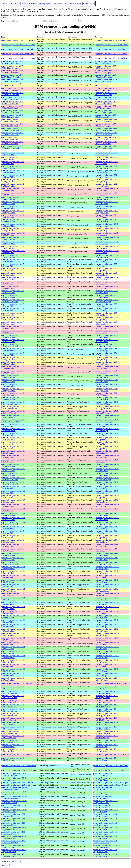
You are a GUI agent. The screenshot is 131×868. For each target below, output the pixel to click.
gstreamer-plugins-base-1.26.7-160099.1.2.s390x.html (12, 71)
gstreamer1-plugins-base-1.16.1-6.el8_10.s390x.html (13, 701)
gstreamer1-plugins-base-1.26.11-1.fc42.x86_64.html (13, 256)
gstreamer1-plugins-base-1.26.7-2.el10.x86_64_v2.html (13, 301)
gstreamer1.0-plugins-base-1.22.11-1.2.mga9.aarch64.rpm (105, 788)
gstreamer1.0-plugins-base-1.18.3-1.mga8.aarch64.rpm (105, 851)
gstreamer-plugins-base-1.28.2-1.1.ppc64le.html (18, 40)
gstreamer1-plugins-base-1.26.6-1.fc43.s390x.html (13, 367)
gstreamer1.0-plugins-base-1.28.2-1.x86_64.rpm (110, 770)
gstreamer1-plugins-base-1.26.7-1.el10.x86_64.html (13, 336)
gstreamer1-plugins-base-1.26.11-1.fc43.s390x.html (13, 234)
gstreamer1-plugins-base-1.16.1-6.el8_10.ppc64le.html (13, 697)
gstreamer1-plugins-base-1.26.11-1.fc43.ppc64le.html (13, 229)
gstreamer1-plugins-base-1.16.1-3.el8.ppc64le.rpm (106, 750)
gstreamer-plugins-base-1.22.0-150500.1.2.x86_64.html (12, 147)
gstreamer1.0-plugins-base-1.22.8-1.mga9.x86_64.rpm (105, 820)
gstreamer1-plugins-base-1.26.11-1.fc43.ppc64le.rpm (107, 229)
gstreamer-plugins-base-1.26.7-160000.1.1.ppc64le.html (12, 85)
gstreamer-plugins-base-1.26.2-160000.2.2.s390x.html (12, 107)
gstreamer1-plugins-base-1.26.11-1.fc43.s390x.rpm (107, 234)
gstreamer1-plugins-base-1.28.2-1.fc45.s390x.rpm (106, 163)
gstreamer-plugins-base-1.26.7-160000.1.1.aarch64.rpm (106, 80)
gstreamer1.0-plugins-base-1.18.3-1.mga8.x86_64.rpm (105, 855)
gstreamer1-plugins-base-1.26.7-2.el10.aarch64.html (13, 261)
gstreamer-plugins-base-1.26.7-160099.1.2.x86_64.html (12, 76)
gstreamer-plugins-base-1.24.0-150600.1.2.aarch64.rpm (106, 116)
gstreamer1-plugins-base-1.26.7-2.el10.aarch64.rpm (106, 261)
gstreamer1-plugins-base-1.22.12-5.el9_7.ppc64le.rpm (107, 590)
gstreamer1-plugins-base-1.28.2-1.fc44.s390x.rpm (106, 189)
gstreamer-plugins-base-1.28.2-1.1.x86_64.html (18, 45)
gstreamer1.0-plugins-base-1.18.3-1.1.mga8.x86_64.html (13, 846)
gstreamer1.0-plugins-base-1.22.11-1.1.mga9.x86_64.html (14, 802)
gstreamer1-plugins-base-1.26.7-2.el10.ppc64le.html (13, 270)
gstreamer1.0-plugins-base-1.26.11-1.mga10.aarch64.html (14, 775)
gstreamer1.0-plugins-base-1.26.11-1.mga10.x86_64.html (14, 779)
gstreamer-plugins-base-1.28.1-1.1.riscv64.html (18, 58)
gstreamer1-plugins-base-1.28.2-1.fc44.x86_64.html (13, 198)
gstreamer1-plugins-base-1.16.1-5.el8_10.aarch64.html (13, 710)
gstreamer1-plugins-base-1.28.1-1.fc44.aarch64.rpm (106, 207)
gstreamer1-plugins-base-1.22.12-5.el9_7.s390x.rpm (107, 594)
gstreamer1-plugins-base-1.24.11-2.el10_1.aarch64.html (13, 403)
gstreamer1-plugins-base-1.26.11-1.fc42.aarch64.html (13, 243)
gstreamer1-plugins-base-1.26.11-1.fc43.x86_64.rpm (107, 238)
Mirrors (86, 4)
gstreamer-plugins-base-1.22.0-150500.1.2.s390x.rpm (106, 143)
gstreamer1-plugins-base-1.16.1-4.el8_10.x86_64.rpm (106, 741)
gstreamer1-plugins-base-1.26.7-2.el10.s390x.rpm (106, 283)
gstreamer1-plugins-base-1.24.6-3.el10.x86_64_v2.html (13, 563)
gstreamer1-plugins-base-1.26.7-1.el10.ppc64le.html (13, 314)
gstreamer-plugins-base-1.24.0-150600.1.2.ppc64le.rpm (106, 120)
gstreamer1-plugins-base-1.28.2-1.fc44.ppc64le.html (13, 181)
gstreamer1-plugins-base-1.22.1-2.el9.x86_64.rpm (106, 688)
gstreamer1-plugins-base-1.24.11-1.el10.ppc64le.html (13, 439)
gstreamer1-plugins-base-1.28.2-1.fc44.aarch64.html (13, 172)
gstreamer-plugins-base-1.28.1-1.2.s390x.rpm (111, 54)
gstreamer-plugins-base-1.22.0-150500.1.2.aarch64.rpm (106, 134)
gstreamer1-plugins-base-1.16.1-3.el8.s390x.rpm (112, 755)
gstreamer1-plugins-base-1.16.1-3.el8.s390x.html (19, 755)
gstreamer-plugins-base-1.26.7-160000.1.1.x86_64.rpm (106, 94)
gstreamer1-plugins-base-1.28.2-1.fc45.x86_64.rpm (106, 167)
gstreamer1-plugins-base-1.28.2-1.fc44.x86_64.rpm (106, 198)
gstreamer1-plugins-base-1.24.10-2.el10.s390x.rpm (107, 505)
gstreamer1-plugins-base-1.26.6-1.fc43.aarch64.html (13, 350)
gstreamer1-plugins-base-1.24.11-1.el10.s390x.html (13, 452)
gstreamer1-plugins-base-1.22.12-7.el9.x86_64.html (13, 581)
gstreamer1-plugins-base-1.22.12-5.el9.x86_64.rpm (107, 617)
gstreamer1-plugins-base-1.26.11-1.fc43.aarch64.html (13, 225)
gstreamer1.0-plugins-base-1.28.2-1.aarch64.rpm (110, 766)
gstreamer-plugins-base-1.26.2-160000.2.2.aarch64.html (12, 98)
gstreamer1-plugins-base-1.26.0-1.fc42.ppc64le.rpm (106, 390)
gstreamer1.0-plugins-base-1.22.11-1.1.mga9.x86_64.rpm (105, 802)
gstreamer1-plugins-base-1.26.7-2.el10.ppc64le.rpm (106, 270)
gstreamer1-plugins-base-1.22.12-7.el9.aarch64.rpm (107, 568)
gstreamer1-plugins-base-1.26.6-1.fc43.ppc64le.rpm (106, 359)
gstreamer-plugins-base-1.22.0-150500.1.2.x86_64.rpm (106, 147)
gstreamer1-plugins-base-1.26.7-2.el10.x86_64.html (13, 292)
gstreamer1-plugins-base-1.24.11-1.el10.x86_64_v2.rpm (107, 479)
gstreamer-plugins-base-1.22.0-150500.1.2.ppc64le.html (12, 138)
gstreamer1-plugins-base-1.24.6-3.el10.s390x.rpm (106, 545)
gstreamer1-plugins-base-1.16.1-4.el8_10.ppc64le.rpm (106, 732)
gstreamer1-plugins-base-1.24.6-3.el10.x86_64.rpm (106, 554)
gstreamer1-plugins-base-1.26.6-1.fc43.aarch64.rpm (106, 350)
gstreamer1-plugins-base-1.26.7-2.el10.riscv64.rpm (106, 278)
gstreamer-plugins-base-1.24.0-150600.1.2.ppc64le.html (12, 120)
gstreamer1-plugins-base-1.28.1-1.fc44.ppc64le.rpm (106, 212)
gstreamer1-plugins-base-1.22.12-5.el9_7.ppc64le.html (13, 590)
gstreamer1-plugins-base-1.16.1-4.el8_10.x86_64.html (13, 741)
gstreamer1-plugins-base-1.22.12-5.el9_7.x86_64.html (13, 599)
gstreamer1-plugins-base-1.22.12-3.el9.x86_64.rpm (107, 670)
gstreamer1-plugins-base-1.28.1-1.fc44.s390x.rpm (106, 216)
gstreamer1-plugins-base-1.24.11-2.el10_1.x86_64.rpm (107, 416)
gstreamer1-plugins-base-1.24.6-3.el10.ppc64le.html (13, 537)
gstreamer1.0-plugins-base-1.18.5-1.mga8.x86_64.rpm (105, 837)
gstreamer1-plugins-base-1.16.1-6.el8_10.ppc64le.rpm (106, 697)
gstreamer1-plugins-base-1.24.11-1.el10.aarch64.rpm (107, 425)
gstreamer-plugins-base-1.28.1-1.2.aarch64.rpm (111, 49)
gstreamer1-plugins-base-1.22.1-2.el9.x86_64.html (13, 688)
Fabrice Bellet (6, 865)
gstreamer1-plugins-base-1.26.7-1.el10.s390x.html (13, 327)
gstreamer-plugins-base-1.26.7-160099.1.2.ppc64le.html (12, 67)
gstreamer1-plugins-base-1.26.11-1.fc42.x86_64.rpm (107, 256)
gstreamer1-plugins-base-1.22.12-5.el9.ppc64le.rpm (107, 608)
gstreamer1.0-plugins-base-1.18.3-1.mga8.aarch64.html (13, 851)
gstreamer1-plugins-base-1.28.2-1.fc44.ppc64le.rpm (106, 181)
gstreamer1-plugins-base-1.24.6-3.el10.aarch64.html (13, 528)
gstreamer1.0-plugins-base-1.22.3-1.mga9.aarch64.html (13, 824)
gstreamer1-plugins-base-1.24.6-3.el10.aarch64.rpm (106, 528)
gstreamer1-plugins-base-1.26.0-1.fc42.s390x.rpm (106, 394)
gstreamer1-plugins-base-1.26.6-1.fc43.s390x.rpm (106, 367)
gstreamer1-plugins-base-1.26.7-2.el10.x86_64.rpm (106, 292)
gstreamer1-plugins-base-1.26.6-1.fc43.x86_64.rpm (106, 376)
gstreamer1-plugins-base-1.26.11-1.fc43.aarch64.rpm (107, 225)
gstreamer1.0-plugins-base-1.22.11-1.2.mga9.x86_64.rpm (105, 793)
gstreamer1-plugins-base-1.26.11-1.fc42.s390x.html (13, 252)
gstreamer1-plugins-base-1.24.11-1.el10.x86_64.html (13, 465)
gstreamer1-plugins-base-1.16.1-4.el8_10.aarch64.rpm (106, 728)
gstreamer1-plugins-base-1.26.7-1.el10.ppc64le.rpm (106, 314)
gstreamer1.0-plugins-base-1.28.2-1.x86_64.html (19, 770)
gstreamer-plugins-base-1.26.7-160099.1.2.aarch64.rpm (106, 63)
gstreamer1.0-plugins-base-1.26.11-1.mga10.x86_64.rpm (105, 779)
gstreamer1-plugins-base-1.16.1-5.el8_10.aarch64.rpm (106, 710)
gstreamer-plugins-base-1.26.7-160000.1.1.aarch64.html (12, 80)
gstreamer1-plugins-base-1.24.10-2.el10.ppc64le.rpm (107, 496)
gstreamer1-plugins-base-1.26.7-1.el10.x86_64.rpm (106, 336)
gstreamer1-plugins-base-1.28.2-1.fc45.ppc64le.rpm (106, 158)
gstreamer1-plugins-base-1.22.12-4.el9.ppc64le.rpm (107, 630)
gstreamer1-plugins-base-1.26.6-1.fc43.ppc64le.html (13, 359)
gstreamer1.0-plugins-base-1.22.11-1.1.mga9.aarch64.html (14, 797)
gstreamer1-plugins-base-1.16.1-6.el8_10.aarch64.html (13, 692)
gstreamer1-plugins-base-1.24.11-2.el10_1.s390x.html (13, 412)
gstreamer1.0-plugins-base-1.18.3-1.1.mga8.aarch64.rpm (105, 842)
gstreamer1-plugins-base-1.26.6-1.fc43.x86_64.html (13, 376)
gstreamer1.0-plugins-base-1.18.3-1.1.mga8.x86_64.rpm (105, 846)
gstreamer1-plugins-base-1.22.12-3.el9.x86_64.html (13, 670)
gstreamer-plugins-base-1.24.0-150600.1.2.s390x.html (12, 125)
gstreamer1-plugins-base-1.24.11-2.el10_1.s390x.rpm (107, 412)
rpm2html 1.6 (16, 861)
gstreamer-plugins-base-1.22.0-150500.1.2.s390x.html (12, 143)
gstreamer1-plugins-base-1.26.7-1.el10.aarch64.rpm (106, 305)
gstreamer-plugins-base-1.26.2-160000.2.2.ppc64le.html (12, 103)
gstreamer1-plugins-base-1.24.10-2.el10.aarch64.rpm (107, 488)
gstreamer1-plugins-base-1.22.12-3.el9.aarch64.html (13, 657)
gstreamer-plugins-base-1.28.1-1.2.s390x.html (18, 54)
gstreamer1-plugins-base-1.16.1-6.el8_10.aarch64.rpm (106, 692)
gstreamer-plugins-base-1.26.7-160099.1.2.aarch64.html (12, 63)
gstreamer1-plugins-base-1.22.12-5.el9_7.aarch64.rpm (107, 585)
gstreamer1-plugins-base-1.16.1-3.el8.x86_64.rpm (106, 759)
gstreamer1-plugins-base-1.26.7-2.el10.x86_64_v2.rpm (106, 301)
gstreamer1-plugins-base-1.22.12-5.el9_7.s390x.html (13, 594)
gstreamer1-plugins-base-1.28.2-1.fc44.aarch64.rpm (106, 172)
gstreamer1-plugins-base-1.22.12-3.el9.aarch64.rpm (107, 657)
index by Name (76, 4)
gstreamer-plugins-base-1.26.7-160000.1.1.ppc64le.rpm (106, 85)
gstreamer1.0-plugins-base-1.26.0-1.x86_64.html (19, 785)
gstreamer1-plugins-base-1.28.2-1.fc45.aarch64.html (13, 154)
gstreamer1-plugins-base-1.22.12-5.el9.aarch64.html (13, 603)
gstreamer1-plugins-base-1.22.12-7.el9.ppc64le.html (13, 572)
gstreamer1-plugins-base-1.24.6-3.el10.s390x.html (13, 545)
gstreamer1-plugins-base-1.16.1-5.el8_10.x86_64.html (13, 723)
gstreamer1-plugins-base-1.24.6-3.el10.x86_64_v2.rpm (106, 563)
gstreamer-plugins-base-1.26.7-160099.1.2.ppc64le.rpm (106, 67)
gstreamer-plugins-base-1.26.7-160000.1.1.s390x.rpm (106, 89)
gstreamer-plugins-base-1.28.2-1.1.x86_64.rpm (111, 45)
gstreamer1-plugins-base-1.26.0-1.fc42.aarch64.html (13, 385)
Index (5, 4)
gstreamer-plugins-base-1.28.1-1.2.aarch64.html (18, 49)
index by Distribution (29, 4)
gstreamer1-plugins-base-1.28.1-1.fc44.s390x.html (13, 216)
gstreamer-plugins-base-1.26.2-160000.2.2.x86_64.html (12, 112)
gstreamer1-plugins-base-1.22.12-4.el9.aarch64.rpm (107, 621)
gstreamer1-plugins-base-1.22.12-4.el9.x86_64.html (13, 648)
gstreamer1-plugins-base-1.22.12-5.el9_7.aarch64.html (13, 585)
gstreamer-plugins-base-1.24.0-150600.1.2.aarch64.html (12, 116)
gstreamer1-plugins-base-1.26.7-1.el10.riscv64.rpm (106, 323)
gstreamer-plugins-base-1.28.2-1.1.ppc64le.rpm (111, 40)
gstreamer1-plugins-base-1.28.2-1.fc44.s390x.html (13, 189)
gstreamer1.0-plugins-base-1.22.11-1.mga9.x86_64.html (14, 811)
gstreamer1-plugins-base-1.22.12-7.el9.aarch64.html (13, 568)
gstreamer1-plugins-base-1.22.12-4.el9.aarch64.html (13, 621)
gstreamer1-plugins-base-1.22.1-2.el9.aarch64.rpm (106, 674)
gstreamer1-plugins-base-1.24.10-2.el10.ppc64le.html (13, 496)
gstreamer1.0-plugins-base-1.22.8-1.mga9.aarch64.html (13, 815)
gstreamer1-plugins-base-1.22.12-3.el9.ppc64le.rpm (107, 661)
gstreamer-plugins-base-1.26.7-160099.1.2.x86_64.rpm (106, 76)
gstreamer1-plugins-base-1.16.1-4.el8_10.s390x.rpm (106, 737)
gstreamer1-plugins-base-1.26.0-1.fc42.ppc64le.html (13, 390)
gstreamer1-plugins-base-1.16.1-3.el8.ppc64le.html (13, 750)
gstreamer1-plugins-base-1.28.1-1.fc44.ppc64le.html (13, 212)
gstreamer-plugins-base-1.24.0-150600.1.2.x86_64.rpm (106, 129)
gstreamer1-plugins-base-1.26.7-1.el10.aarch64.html (13, 305)
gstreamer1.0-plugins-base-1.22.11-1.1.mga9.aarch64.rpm (105, 797)
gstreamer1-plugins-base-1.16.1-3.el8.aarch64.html (13, 746)
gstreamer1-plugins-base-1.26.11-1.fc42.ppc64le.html (13, 247)
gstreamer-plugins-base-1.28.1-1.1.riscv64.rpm (111, 58)
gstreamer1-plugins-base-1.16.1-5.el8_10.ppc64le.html (13, 715)
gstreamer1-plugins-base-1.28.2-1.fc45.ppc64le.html (13, 158)
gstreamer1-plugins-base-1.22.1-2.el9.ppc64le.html (13, 679)
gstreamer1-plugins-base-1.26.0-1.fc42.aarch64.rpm (106, 385)
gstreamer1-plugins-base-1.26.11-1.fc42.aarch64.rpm (107, 243)
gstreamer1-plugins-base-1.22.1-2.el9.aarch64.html (13, 674)
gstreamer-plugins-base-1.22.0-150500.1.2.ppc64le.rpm (106, 138)
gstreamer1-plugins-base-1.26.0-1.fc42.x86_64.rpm (106, 399)
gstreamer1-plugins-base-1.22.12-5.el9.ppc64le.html (13, 608)
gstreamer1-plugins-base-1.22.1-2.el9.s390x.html (19, 683)
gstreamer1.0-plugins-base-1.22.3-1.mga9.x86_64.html (13, 828)
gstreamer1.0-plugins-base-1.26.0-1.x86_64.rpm (110, 785)
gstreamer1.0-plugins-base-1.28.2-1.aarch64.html (19, 766)
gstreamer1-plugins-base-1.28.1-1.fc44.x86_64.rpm (106, 221)
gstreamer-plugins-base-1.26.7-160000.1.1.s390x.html (12, 89)
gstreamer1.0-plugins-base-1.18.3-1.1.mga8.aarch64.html (13, 842)
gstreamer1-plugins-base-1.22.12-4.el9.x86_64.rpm (107, 648)
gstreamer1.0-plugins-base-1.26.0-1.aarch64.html (19, 783)
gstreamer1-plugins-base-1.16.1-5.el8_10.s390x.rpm (106, 719)
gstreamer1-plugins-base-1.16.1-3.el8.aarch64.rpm (106, 746)
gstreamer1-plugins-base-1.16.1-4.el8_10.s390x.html (13, 737)
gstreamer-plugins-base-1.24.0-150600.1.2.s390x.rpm (106, 125)
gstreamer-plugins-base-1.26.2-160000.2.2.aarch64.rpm (106, 98)
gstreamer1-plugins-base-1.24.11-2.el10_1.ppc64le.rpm (107, 407)
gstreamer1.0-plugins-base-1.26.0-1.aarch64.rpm (110, 783)
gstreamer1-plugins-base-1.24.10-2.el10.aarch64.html (13, 488)
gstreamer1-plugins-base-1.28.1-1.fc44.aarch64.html (13, 207)
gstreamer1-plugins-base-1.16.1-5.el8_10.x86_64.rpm (106, 723)
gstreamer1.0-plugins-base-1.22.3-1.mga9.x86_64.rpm (105, 828)
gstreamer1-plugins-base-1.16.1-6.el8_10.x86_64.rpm (106, 706)
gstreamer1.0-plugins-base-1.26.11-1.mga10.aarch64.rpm (105, 775)
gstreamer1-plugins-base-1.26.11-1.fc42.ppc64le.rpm (107, 247)
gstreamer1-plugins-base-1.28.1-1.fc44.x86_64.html (13, 221)
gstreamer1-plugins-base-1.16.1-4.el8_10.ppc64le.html (13, 732)
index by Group (14, 4)
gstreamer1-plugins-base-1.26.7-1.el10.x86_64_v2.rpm (106, 345)
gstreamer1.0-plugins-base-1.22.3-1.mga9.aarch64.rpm (105, 824)
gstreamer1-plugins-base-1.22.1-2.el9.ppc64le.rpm (106, 679)
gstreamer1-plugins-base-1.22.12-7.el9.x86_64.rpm (107, 581)
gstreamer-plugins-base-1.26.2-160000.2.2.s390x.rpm (106, 107)
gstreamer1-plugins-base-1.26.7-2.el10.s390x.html (13, 283)
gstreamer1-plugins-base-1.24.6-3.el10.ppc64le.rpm (106, 537)
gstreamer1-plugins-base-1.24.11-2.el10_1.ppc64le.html (13, 407)
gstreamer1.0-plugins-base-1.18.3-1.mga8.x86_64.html (13, 855)
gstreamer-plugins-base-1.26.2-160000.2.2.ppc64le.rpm (106, 103)
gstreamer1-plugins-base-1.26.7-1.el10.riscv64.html (13, 323)
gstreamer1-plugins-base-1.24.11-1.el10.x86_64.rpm (107, 465)
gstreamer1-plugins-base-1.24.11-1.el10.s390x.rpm (107, 452)
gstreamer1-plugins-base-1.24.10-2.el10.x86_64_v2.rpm (107, 523)
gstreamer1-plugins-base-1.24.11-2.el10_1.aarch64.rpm (107, 403)
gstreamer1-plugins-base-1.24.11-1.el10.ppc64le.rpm (107, 439)
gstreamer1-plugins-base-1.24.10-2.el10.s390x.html (13, 505)
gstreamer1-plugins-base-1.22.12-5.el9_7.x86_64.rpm (107, 599)
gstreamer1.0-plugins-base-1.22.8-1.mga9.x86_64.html (13, 820)
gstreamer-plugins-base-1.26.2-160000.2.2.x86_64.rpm (106, 112)
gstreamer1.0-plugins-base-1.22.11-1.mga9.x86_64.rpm (105, 811)
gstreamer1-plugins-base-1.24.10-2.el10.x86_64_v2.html (13, 523)
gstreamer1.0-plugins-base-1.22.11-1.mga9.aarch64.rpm (105, 806)
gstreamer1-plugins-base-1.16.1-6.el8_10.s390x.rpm (106, 701)
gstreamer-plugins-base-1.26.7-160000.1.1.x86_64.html (12, 94)
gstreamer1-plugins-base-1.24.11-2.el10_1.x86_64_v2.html (13, 421)
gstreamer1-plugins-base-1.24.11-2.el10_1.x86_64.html (13, 416)
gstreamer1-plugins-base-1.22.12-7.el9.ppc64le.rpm (107, 572)
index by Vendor (45, 4)
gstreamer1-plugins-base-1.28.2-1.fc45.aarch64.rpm (106, 154)
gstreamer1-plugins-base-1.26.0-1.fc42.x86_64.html (13, 399)
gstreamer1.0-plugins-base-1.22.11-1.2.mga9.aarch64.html (14, 788)
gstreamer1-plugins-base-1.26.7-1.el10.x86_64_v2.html (13, 345)
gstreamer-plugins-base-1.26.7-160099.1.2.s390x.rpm (106, 71)
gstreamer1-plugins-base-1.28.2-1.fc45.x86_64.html (13, 167)
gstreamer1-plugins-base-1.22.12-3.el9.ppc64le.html (13, 661)
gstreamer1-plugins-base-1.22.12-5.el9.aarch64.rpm (107, 603)
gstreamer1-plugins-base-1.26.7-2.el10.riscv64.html (13, 278)
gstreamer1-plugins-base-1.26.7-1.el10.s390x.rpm (106, 327)
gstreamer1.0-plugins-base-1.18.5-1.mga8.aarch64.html (13, 833)
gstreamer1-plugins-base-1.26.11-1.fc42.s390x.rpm (107, 252)
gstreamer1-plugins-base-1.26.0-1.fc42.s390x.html (13, 394)
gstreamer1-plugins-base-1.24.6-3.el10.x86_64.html (13, 554)
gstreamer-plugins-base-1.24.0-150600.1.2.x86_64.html (12, 129)
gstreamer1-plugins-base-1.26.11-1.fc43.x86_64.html (13, 238)
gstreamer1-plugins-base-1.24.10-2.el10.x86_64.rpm (107, 514)
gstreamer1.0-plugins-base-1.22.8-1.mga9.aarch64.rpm (105, 815)
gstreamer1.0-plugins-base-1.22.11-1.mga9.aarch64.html (14, 806)
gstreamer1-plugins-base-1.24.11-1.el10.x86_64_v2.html (13, 479)
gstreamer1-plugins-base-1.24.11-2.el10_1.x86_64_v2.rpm (107, 421)
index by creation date (60, 4)
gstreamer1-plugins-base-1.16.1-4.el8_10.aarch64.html (13, 728)
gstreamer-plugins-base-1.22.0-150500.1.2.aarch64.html (12, 134)
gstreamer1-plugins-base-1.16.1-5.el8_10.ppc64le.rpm (106, 715)
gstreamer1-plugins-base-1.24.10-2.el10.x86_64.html (13, 514)
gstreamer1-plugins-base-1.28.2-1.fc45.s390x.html (13, 163)
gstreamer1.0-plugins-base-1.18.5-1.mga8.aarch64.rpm (105, 833)
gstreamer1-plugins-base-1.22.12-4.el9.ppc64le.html (13, 630)
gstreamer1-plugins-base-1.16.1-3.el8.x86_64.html (13, 759)
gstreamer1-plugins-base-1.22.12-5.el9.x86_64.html (13, 617)
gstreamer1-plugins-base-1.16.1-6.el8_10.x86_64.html (13, 706)
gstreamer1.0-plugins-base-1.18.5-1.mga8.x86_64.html (13, 837)
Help (92, 4)
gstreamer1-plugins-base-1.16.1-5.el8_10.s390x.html (13, 719)
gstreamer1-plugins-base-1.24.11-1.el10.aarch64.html (13, 425)
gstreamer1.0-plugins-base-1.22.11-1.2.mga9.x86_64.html (14, 793)
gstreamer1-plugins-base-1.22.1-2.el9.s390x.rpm (112, 683)
